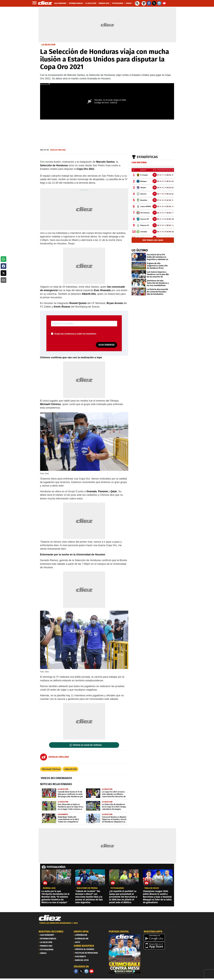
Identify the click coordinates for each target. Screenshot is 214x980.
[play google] (160, 938)
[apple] (160, 946)
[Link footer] (50, 918)
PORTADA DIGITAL (119, 932)
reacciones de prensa (87, 888)
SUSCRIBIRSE (107, 345)
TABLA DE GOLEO (152, 888)
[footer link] (107, 925)
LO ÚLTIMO (140, 250)
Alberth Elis (71, 769)
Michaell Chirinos (52, 769)
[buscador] (137, 3)
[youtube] (92, 971)
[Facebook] (76, 971)
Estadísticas (147, 157)
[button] (4, 259)
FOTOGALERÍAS (56, 867)
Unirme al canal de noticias (87, 745)
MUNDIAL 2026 (49, 888)
